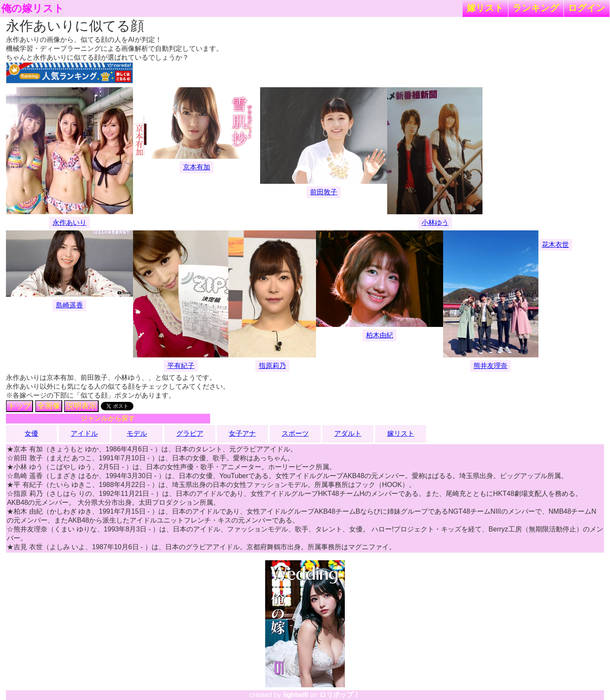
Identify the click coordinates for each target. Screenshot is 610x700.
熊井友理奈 (491, 366)
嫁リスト (485, 8)
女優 (31, 433)
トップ (19, 406)
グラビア (190, 433)
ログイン (587, 8)
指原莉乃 (272, 366)
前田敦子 (324, 192)
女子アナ (242, 433)
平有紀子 (181, 366)
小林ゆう (435, 223)
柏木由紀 (380, 335)
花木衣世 (555, 245)
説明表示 (81, 406)
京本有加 (197, 167)
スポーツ (295, 433)
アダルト (348, 433)
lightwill (296, 695)
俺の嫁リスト (33, 8)
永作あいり (69, 223)
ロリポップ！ (340, 695)
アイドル (84, 433)
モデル (137, 433)
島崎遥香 (69, 305)
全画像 (49, 406)
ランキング (536, 8)
